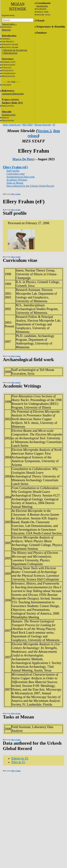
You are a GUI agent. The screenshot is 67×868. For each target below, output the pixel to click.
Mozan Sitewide (43, 125)
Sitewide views (43, 15)
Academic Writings (17, 180)
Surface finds (42, 12)
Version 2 (44, 131)
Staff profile (13, 171)
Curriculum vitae (16, 174)
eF (54, 125)
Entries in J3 (19, 758)
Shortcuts (6, 30)
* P (10, 53)
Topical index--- (9, 24)
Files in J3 (18, 762)
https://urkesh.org (12, 125)
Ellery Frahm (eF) (15, 167)
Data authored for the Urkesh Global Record (30, 186)
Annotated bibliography (13, 94)
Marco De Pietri (23, 159)
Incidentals (41, 9)
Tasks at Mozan (15, 183)
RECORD (27, 125)
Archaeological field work (20, 177)
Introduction (42, 6)
